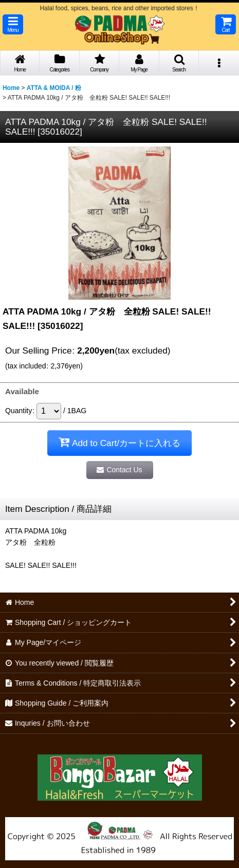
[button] (13, 24)
